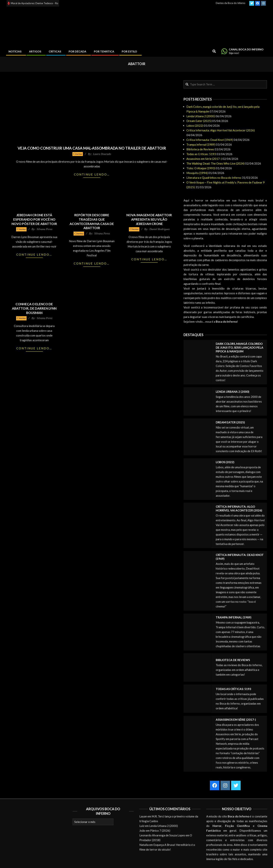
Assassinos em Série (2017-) (204, 159)
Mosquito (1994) (197, 173)
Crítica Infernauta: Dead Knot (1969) (210, 140)
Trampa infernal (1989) (201, 144)
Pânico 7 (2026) (160, 831)
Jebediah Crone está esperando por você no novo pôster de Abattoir (34, 219)
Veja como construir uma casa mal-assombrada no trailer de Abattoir (92, 148)
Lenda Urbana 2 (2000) (201, 116)
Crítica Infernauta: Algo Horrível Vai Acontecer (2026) (221, 130)
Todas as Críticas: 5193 (201, 154)
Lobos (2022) (195, 126)
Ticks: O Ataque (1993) (201, 168)
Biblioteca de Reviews (200, 149)
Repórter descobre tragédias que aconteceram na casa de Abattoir (92, 221)
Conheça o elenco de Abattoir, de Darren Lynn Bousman (34, 308)
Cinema (78, 154)
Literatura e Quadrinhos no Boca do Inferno (214, 178)
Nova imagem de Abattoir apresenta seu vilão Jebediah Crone (149, 219)
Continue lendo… (92, 174)
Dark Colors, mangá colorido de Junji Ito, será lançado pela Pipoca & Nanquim (240, 347)
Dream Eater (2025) (199, 121)
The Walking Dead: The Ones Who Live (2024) (215, 163)
